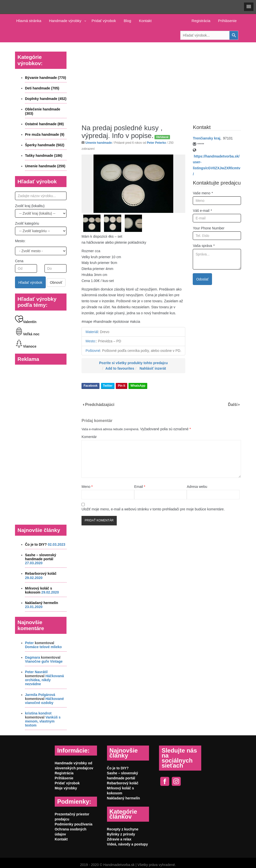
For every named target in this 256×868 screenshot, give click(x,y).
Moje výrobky (66, 788)
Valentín (26, 322)
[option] (133, 184)
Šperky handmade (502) (45, 145)
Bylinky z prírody (121, 834)
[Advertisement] (161, 79)
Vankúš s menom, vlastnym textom (43, 721)
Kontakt (145, 21)
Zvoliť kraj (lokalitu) (30, 206)
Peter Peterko (156, 143)
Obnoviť (56, 282)
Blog (127, 21)
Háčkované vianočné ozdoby (44, 701)
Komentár (89, 437)
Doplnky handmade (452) (46, 99)
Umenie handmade (99, 143)
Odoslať (202, 279)
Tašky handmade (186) (44, 156)
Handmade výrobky (65, 21)
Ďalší (233, 405)
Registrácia (201, 21)
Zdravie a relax (119, 839)
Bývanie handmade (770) (45, 78)
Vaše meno (203, 193)
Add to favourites (120, 368)
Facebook (90, 386)
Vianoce (26, 346)
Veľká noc (27, 334)
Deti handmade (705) (42, 88)
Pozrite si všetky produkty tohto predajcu (134, 363)
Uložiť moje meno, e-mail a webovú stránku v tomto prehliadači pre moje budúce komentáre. (153, 509)
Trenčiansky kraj (206, 138)
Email (140, 487)
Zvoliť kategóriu (27, 223)
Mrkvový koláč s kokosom (38, 590)
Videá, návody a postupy (127, 844)
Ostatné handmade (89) (44, 124)
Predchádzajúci (100, 405)
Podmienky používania (74, 824)
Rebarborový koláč (41, 573)
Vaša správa (204, 246)
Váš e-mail (202, 211)
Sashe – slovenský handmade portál (41, 557)
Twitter (108, 386)
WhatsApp (138, 386)
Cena (19, 261)
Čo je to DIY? (36, 544)
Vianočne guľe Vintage (44, 661)
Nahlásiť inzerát (153, 368)
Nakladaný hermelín (41, 603)
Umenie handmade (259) (45, 166)
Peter (29, 643)
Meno (87, 487)
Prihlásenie (227, 21)
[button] (249, 7)
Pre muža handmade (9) (45, 134)
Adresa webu (197, 487)
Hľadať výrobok (30, 282)
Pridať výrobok (104, 21)
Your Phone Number (208, 228)
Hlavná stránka (29, 21)
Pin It (121, 386)
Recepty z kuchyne (123, 829)
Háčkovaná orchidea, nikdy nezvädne (44, 680)
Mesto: (20, 241)
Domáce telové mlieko (43, 647)
